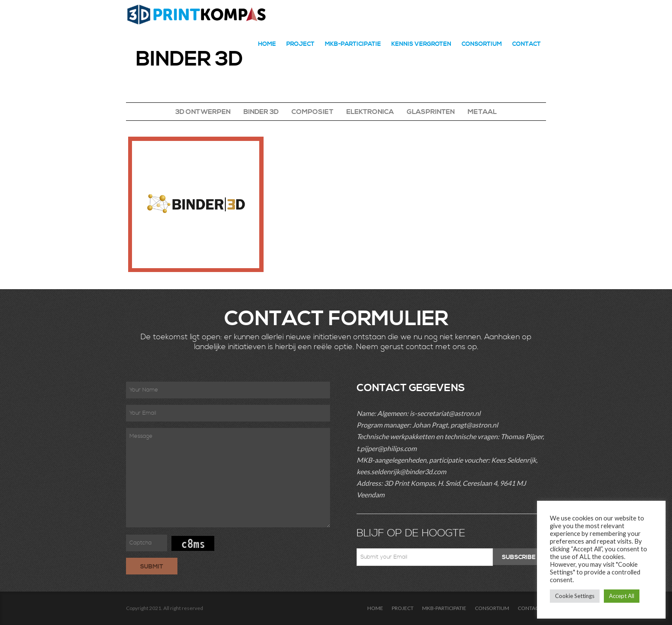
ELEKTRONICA (370, 112)
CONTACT (526, 44)
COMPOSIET (312, 112)
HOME (267, 44)
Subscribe (519, 557)
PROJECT (300, 44)
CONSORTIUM (482, 44)
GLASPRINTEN (431, 112)
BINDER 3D (261, 112)
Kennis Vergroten (421, 44)
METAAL (482, 112)
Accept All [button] (622, 596)
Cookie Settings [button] (575, 596)
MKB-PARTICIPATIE (353, 44)
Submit (152, 567)
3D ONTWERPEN (203, 112)
